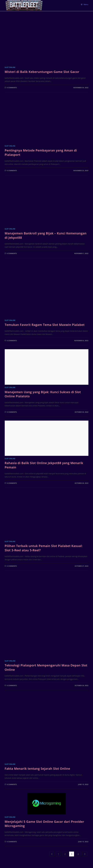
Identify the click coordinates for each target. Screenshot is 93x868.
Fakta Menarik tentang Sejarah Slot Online (37, 768)
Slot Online (10, 67)
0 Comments (12, 88)
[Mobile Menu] (85, 4)
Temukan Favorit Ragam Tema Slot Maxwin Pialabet (45, 325)
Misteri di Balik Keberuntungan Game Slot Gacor (42, 72)
